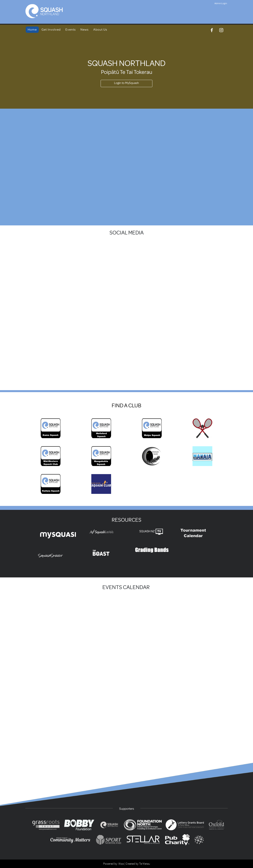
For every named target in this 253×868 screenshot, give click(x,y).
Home (32, 30)
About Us (100, 30)
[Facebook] (212, 30)
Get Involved (51, 30)
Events (71, 30)
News (84, 30)
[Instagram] (221, 30)
